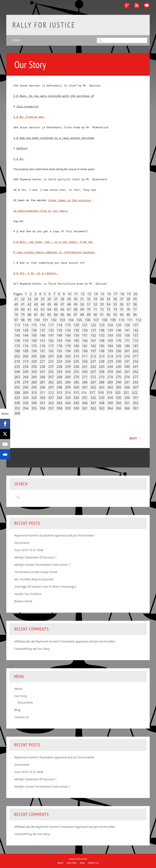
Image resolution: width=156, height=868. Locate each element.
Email (147, 5)
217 (135, 356)
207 (51, 356)
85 (62, 315)
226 (85, 361)
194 (68, 351)
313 (59, 393)
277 (135, 377)
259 (110, 372)
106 (88, 320)
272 (93, 377)
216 (127, 356)
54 (108, 304)
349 (110, 403)
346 (85, 403)
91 (102, 315)
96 (135, 315)
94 (122, 315)
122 (93, 325)
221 (43, 361)
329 (68, 398)
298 (59, 387)
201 (127, 351)
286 (85, 382)
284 (68, 382)
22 (23, 299)
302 (93, 387)
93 (115, 315)
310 (34, 393)
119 (68, 325)
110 (121, 320)
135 (76, 330)
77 (135, 309)
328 (59, 398)
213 (102, 356)
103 (62, 320)
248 (17, 372)
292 (135, 382)
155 (119, 335)
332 (93, 398)
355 (34, 408)
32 (89, 299)
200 (119, 351)
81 (36, 315)
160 (34, 341)
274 (110, 377)
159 (25, 341)
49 (76, 304)
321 (126, 393)
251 (43, 372)
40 (16, 304)
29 (69, 299)
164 (68, 341)
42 (29, 304)
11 (76, 294)
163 (59, 341)
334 (110, 398)
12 (83, 294)
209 (68, 356)
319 (109, 393)
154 (110, 335)
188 (17, 351)
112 (138, 320)
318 (101, 393)
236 (43, 367)
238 (59, 367)
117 (51, 325)
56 (122, 304)
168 (102, 341)
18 (122, 294)
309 (25, 393)
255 (76, 372)
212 (93, 356)
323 (17, 398)
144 (25, 335)
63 (43, 309)
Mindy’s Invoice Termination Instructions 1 (42, 565)
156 (127, 335)
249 (25, 372)
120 (76, 325)
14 (96, 294)
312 (51, 393)
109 (113, 320)
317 (92, 393)
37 (122, 299)
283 (59, 382)
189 (25, 351)
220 (34, 361)
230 (119, 361)
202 (135, 351)
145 (34, 335)
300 (76, 387)
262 (135, 372)
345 (76, 403)
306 (127, 387)
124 (110, 325)
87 (76, 315)
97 (16, 320)
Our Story (44, 649)
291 (127, 382)
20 (135, 294)
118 (59, 325)
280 (34, 382)
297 (51, 387)
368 (17, 413)
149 (68, 335)
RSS (137, 5)
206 (43, 356)
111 (130, 320)
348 (102, 403)
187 (135, 346)
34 (102, 299)
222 (51, 361)
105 (79, 320)
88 (82, 315)
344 (68, 403)
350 (119, 403)
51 (89, 304)
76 (128, 309)
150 (76, 335)
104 (71, 320)
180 (76, 346)
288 (102, 382)
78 (16, 315)
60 (23, 309)
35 (108, 299)
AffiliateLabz (23, 641)
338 (17, 403)
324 (25, 398)
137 (93, 330)
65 (56, 309)
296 (43, 387)
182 (93, 346)
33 (95, 299)
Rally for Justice (44, 25)
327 (51, 398)
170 (119, 341)
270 (76, 377)
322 (135, 393)
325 (34, 398)
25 (43, 299)
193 (59, 351)
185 (119, 346)
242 (93, 367)
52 (95, 304)
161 (43, 341)
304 (110, 387)
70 (89, 309)
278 (17, 382)
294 (25, 387)
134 (68, 330)
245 (119, 367)
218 (17, 361)
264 (25, 377)
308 (17, 393)
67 (69, 309)
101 (45, 320)
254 (68, 372)
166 (85, 341)
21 (16, 299)
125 (119, 325)
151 (85, 335)
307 (135, 387)
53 (102, 304)
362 (93, 408)
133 (59, 330)
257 (93, 372)
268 (59, 377)
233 (17, 367)
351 (127, 403)
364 (110, 408)
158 (17, 341)
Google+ (127, 5)
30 (76, 299)
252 (51, 372)
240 (76, 367)
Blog (17, 710)
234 (25, 367)
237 (51, 367)
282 (51, 382)
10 (69, 294)
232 (135, 361)
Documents (22, 543)
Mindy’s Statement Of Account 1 (36, 557)
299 (68, 387)
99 (29, 320)
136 (85, 330)
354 (25, 408)
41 (23, 304)
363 (102, 408)
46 (56, 304)
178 (59, 346)
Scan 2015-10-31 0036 (29, 550)
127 (135, 325)
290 (119, 382)
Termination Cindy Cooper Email (36, 572)
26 (49, 299)
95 (128, 315)
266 (43, 377)
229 (110, 361)
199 (110, 351)
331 (85, 398)
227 (93, 361)
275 (119, 377)
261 (127, 372)
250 (34, 372)
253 (59, 372)
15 (102, 294)
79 (23, 315)
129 (25, 330)
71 (95, 309)
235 (34, 367)
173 (17, 346)
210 (76, 356)
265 (34, 377)
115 (34, 325)
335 (119, 398)
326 (43, 398)
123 (102, 325)
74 (115, 309)
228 (102, 361)
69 (82, 309)
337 (135, 398)
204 (25, 356)
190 (34, 351)
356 (43, 408)
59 (16, 309)
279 (25, 382)
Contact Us (22, 717)
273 (102, 377)
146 (43, 335)
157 (135, 335)
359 (68, 408)
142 (135, 330)
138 (102, 330)
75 (122, 309)
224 (68, 361)
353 (17, 408)
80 (29, 315)
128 (17, 330)
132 (51, 330)
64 (49, 309)
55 (115, 304)
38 (128, 299)
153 (102, 335)
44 (43, 304)
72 (102, 309)
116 (43, 325)
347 (93, 403)
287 (93, 382)
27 (56, 299)
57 (128, 304)
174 (25, 346)
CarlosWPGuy (23, 649)
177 (51, 346)
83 (49, 315)
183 (102, 346)
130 (34, 330)
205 (34, 356)
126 (127, 325)
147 (51, 335)
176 (43, 346)
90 (95, 315)
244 (110, 367)
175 (34, 346)
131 (43, 330)
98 (23, 320)
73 (108, 309)
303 (102, 387)
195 (76, 351)
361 (85, 408)
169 (110, 341)
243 (102, 367)
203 (17, 356)
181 (85, 346)
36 (115, 299)
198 (102, 351)
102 (54, 320)
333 (102, 398)
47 (62, 304)
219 (25, 361)
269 (68, 377)
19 (129, 294)
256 (85, 372)
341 (43, 403)
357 (51, 408)
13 (89, 294)
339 (25, 403)
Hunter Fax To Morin (28, 594)
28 (62, 299)
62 (36, 309)
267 (51, 377)
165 (76, 341)
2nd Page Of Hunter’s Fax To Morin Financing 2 (45, 587)
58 (135, 304)
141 (127, 330)
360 (76, 408)
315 (76, 393)
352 (135, 403)
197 (93, 351)
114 (25, 325)
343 (59, 403)
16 (109, 294)
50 (82, 304)
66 (62, 309)
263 (17, 377)
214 (110, 356)
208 (59, 356)
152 (93, 335)
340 (34, 403)
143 (17, 335)
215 (119, 356)
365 (119, 408)
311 (43, 393)
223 (59, 361)
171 (127, 341)
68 (76, 309)
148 (59, 335)
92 (108, 315)
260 (119, 372)
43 (36, 304)
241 (85, 367)
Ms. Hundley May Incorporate (34, 579)
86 (69, 315)
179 (68, 346)
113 (17, 325)
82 (43, 315)
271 (85, 377)
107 (96, 320)
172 (135, 341)
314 (68, 393)
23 (29, 299)
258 (102, 372)
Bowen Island (23, 601)
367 (135, 408)
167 (93, 341)
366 (127, 408)
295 (34, 387)
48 (69, 304)
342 (51, 403)
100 (37, 320)
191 (43, 351)
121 (85, 325)
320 (118, 393)
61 (29, 309)
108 (105, 320)
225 (76, 361)
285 (76, 382)
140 (119, 330)
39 (135, 299)
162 (51, 341)
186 (127, 346)
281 (43, 382)
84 (56, 315)
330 (76, 398)
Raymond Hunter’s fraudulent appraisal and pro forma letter (54, 535)
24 (36, 299)
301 (85, 387)
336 (127, 398)
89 (89, 315)
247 (135, 367)
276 (127, 377)
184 (110, 346)
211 (85, 356)
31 (82, 299)
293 (17, 387)
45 (49, 304)
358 (59, 408)
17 (116, 294)
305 (119, 387)
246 (127, 367)
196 (85, 351)
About (18, 689)
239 (68, 367)
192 (51, 351)
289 (110, 382)
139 (110, 330)
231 (127, 361)
